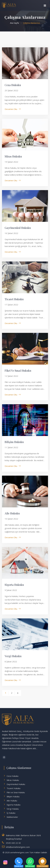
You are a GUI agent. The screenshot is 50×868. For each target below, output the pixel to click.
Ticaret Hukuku (14, 299)
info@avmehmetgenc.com (18, 847)
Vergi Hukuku (13, 656)
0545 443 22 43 (13, 843)
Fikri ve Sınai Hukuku (18, 370)
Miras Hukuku (13, 156)
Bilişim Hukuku (14, 442)
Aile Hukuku (12, 513)
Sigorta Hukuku (14, 585)
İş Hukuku (11, 813)
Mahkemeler (12, 817)
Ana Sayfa (14, 23)
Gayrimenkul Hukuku (18, 228)
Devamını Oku (11, 109)
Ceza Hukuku (13, 85)
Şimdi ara (19, 861)
